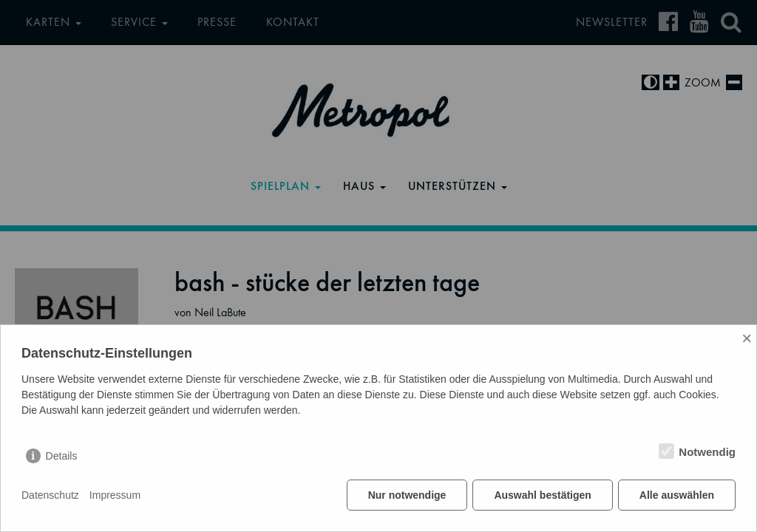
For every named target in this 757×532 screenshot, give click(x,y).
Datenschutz (50, 495)
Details (62, 456)
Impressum (115, 495)
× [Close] (747, 338)
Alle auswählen (677, 495)
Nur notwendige (407, 495)
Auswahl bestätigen (542, 495)
